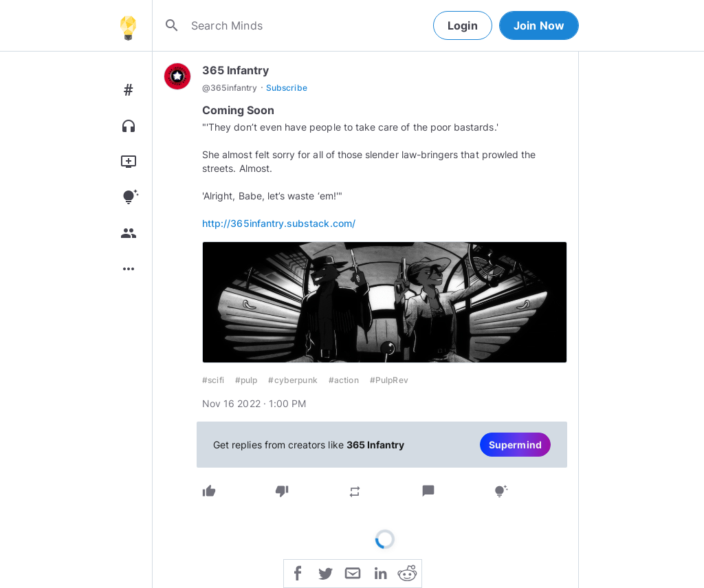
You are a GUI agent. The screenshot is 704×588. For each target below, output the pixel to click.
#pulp (246, 380)
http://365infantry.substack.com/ (279, 223)
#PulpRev (389, 380)
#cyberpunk (293, 380)
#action (344, 380)
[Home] (128, 25)
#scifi (213, 380)
